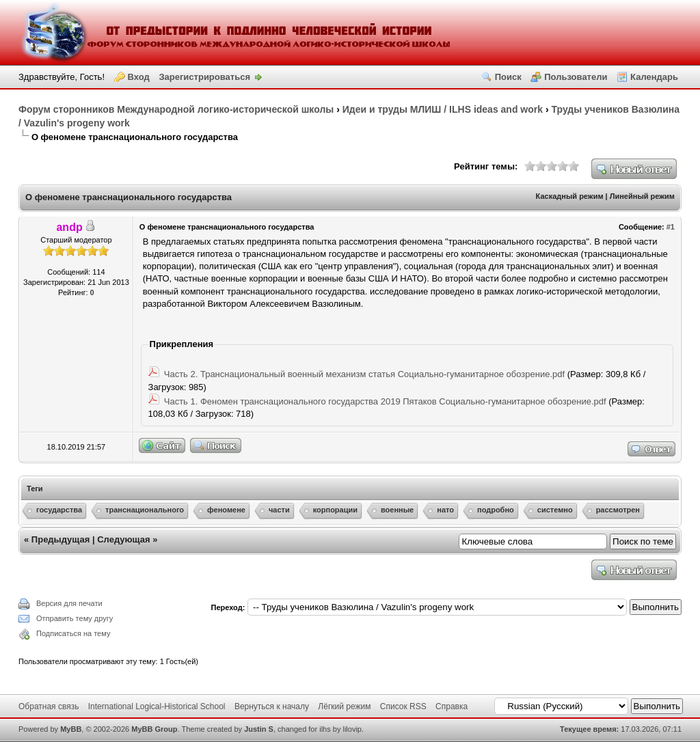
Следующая (123, 539)
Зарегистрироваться (204, 77)
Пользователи (576, 77)
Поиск (508, 77)
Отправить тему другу (75, 618)
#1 (671, 227)
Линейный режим (642, 196)
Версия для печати (69, 603)
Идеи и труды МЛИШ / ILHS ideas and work (443, 109)
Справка (452, 706)
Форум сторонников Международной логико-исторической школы (176, 109)
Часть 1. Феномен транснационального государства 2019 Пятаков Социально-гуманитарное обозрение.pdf (385, 401)
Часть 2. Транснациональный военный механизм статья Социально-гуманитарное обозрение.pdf (364, 374)
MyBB (71, 729)
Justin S (259, 729)
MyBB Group (154, 729)
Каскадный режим (570, 196)
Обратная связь (49, 706)
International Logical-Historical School (157, 706)
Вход (139, 77)
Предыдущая (60, 539)
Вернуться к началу (272, 706)
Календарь (654, 77)
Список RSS (403, 706)
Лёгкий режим (344, 706)
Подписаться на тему (73, 633)
